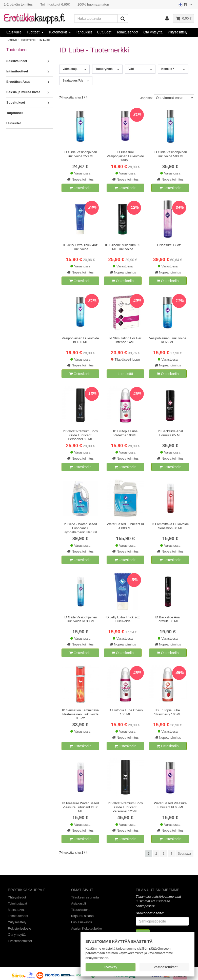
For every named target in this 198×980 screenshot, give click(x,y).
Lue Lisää (125, 374)
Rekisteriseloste (19, 928)
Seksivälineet (17, 61)
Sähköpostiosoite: (150, 913)
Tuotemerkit (58, 32)
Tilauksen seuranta (85, 897)
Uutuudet (104, 32)
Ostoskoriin (80, 188)
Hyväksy (111, 967)
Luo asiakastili (82, 922)
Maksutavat (16, 910)
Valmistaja (70, 69)
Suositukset (16, 102)
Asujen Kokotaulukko (86, 928)
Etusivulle (14, 32)
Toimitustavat (17, 903)
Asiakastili (78, 903)
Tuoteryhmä (104, 69)
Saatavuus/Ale (73, 81)
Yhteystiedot (17, 897)
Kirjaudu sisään (82, 916)
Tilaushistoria (81, 910)
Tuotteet (33, 32)
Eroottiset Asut (18, 82)
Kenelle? (168, 69)
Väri (131, 69)
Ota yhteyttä (153, 32)
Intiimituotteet (17, 71)
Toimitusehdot (127, 32)
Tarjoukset (84, 32)
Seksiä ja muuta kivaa (23, 92)
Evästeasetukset (164, 967)
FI (186, 6)
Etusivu (12, 40)
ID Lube (45, 40)
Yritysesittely (178, 32)
